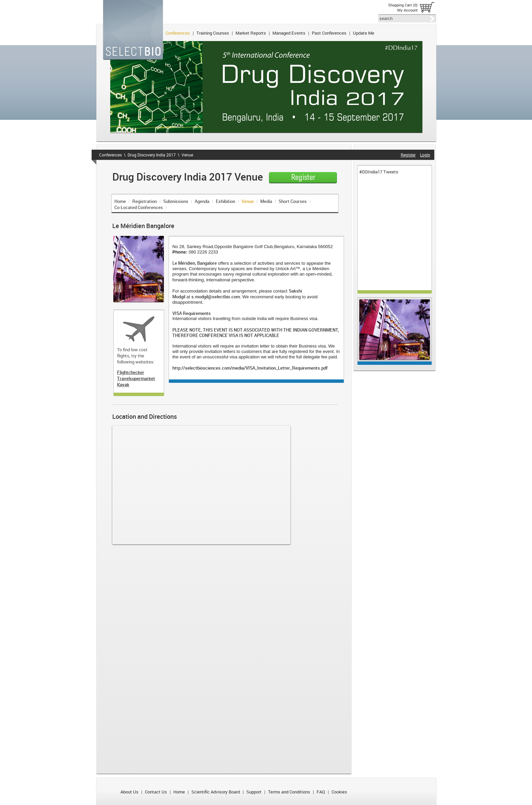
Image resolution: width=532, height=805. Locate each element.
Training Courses (213, 33)
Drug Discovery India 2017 (152, 155)
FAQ (321, 792)
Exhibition (225, 201)
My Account (407, 10)
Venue (187, 155)
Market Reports (251, 33)
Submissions (176, 201)
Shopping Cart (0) (403, 5)
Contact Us (156, 792)
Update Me (364, 33)
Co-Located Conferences (139, 207)
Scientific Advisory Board (216, 792)
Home (120, 201)
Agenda (202, 201)
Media (266, 201)
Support (254, 792)
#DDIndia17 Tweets (379, 172)
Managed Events (289, 33)
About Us (129, 792)
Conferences (178, 33)
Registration (145, 201)
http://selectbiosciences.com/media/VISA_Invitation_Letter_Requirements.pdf (250, 368)
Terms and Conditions (289, 792)
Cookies (339, 792)
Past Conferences (329, 33)
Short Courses (293, 201)
